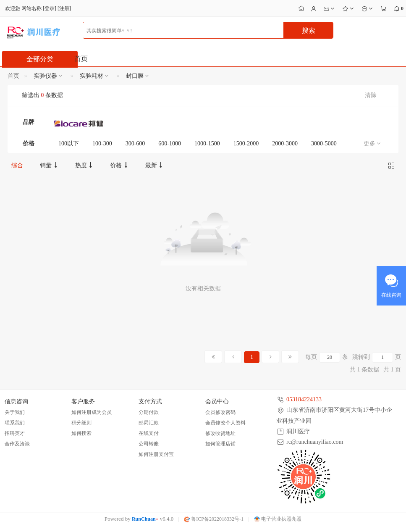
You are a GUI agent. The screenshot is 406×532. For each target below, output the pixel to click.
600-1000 (170, 144)
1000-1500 (207, 144)
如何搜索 (81, 433)
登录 (50, 8)
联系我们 (15, 423)
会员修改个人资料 (225, 423)
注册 (64, 8)
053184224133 (304, 399)
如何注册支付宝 (156, 454)
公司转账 (149, 444)
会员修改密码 (220, 412)
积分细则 (81, 423)
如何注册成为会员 (92, 412)
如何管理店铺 (220, 444)
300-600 (135, 144)
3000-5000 (324, 144)
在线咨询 (391, 295)
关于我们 (15, 412)
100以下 (69, 144)
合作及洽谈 (17, 444)
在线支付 (149, 433)
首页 (81, 59)
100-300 (102, 144)
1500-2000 (246, 144)
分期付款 (149, 412)
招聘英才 (15, 433)
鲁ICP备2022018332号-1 (214, 519)
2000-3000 (285, 144)
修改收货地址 (220, 433)
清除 (371, 95)
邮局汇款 (149, 423)
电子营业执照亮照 (278, 519)
